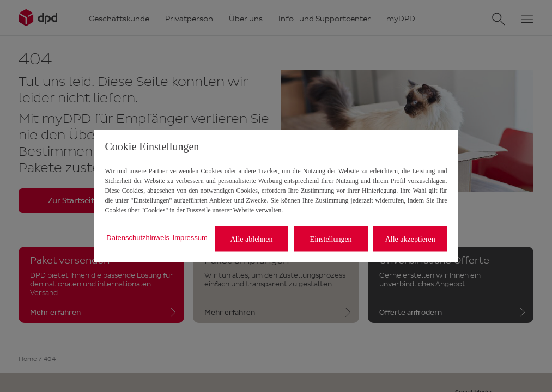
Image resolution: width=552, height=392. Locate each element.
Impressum (190, 237)
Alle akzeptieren (410, 239)
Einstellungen (331, 239)
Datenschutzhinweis (138, 237)
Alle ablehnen (251, 239)
